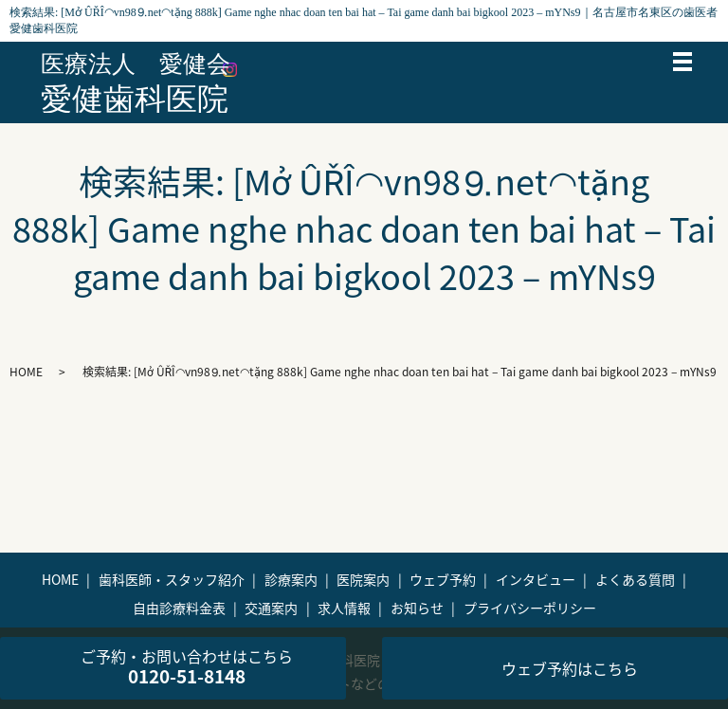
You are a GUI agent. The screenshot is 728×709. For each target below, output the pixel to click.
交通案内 (271, 608)
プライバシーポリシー (530, 608)
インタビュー (536, 579)
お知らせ (417, 608)
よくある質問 (635, 579)
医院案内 (363, 579)
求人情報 (344, 608)
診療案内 (291, 579)
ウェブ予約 (443, 579)
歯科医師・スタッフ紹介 (172, 579)
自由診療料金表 (179, 608)
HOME (26, 372)
